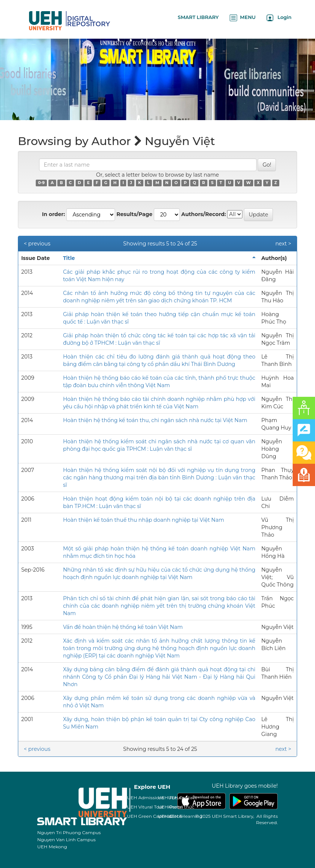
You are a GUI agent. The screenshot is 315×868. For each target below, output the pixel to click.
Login (279, 18)
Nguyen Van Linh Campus (66, 840)
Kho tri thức (181, 807)
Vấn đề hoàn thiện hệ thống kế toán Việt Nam (123, 627)
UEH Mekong (52, 847)
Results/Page (135, 214)
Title (69, 258)
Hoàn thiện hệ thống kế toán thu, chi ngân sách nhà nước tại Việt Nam (155, 420)
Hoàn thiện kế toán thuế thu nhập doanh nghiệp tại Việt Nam (144, 520)
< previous (37, 244)
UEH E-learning (185, 816)
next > (283, 244)
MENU (243, 18)
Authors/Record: (204, 214)
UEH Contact (182, 798)
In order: (54, 214)
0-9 (41, 183)
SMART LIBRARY (198, 17)
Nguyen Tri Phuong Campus (69, 832)
